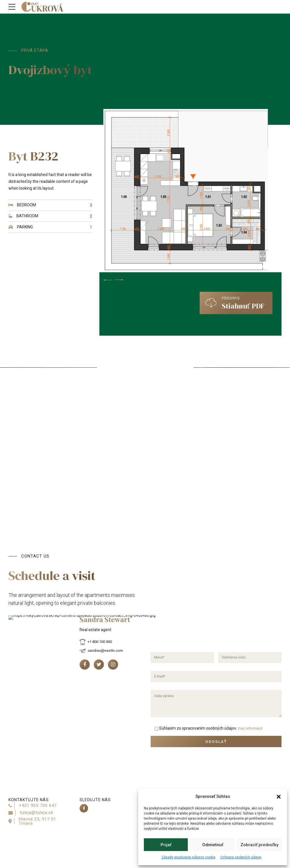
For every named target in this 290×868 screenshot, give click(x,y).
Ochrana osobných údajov (241, 857)
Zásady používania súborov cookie (188, 857)
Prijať (166, 845)
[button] (279, 797)
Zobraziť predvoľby (259, 845)
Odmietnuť (213, 845)
